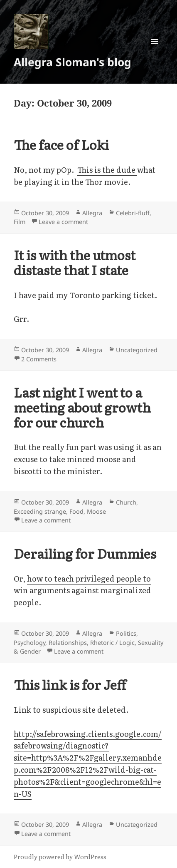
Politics (126, 633)
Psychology (29, 643)
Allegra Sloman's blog (73, 62)
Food (76, 511)
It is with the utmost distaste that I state (75, 262)
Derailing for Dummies (85, 553)
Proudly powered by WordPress (60, 857)
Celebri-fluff (133, 213)
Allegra (92, 213)
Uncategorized (137, 350)
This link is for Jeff (70, 684)
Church (126, 502)
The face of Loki (61, 144)
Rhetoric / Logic (112, 643)
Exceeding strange (40, 511)
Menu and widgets (155, 50)
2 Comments (39, 359)
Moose (96, 511)
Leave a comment (63, 222)
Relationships (68, 643)
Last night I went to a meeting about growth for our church (82, 407)
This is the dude (107, 170)
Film (20, 222)
